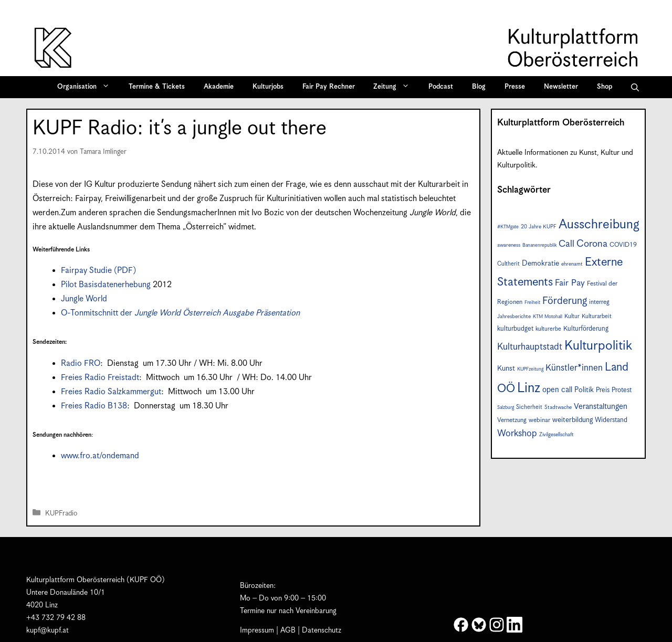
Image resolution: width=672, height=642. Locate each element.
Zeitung (395, 87)
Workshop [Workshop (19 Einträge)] (517, 434)
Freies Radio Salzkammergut (111, 392)
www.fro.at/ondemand (100, 456)
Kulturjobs (268, 87)
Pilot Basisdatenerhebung (106, 285)
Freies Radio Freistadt (100, 378)
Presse (515, 87)
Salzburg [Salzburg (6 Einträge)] (506, 408)
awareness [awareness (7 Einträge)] (509, 245)
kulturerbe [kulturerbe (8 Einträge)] (548, 329)
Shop (605, 87)
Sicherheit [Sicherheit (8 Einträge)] (529, 407)
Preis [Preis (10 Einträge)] (603, 390)
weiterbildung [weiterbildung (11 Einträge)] (573, 420)
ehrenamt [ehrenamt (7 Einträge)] (572, 264)
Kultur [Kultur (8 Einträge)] (572, 316)
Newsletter (561, 87)
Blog (479, 87)
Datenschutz (322, 630)
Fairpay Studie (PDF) (98, 271)
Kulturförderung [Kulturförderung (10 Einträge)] (586, 329)
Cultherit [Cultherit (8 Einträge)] (508, 264)
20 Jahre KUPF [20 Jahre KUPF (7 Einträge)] (539, 227)
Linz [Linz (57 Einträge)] (529, 388)
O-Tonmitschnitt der (180, 313)
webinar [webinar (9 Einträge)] (539, 420)
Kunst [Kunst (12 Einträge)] (506, 369)
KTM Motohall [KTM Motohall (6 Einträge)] (548, 317)
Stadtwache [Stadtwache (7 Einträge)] (558, 407)
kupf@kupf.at (48, 630)
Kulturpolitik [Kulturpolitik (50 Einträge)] (598, 346)
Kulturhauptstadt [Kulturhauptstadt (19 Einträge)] (530, 347)
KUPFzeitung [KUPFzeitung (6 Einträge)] (530, 369)
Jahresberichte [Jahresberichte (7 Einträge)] (514, 317)
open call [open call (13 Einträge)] (557, 390)
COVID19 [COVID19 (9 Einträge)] (623, 245)
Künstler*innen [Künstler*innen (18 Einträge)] (574, 368)
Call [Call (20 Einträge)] (566, 244)
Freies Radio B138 (94, 406)
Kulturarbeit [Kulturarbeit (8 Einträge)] (597, 316)
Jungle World (84, 299)
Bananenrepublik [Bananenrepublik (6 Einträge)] (539, 245)
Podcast (441, 87)
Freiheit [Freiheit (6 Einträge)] (532, 303)
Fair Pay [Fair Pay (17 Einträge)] (570, 283)
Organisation (87, 87)
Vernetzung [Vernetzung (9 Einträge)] (512, 420)
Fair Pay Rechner (329, 87)
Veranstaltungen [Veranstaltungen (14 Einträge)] (601, 407)
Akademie (219, 87)
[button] (635, 87)
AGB (288, 630)
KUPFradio (61, 514)
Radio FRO (81, 364)
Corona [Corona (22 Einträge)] (592, 244)
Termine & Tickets (157, 87)
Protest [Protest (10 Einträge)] (622, 390)
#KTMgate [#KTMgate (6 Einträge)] (508, 227)
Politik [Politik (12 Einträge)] (584, 390)
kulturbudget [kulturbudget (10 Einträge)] (515, 329)
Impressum (257, 630)
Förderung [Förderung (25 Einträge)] (565, 301)
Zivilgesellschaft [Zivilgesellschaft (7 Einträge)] (556, 435)
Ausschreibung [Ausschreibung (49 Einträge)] (599, 225)
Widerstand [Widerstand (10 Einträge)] (611, 420)
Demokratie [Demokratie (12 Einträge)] (540, 264)
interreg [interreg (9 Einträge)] (599, 302)
